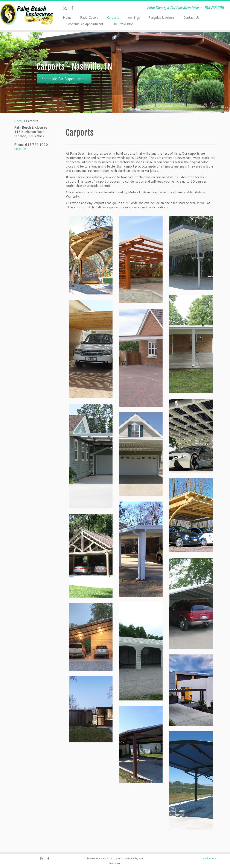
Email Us (20, 149)
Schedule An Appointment (85, 24)
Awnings (134, 18)
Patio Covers (89, 18)
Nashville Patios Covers (109, 859)
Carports (113, 18)
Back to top (209, 859)
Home (67, 18)
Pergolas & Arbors (161, 18)
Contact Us (191, 18)
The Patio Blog (123, 24)
